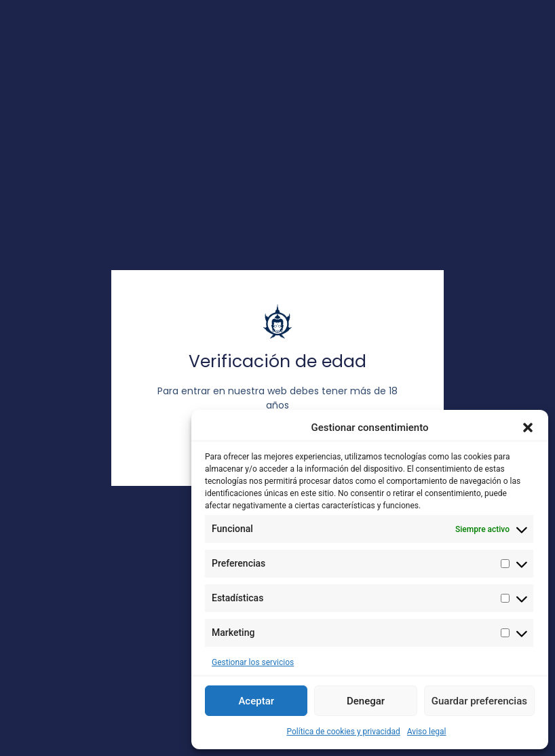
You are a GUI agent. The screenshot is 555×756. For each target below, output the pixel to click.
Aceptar (256, 701)
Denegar (366, 701)
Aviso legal (427, 732)
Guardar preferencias (479, 701)
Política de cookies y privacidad (343, 732)
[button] (528, 428)
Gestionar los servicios (253, 662)
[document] (277, 378)
